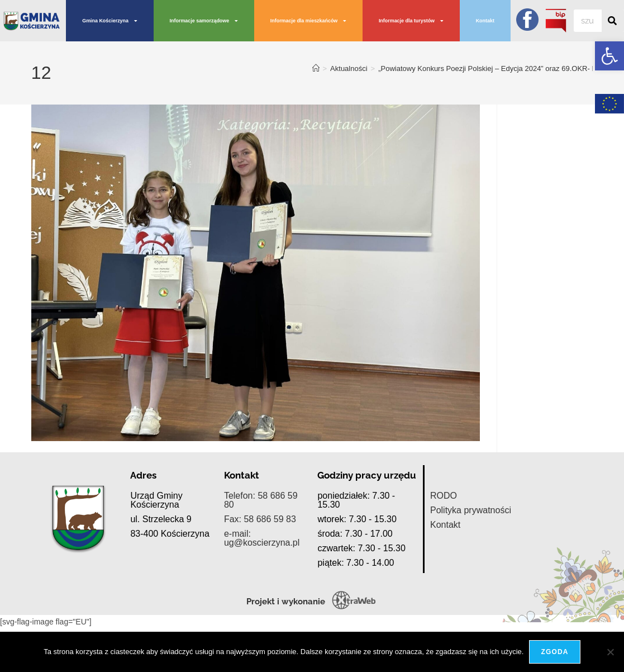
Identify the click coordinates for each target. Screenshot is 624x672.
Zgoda (554, 652)
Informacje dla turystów (411, 21)
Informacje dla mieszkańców (309, 21)
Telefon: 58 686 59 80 (261, 557)
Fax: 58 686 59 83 (260, 576)
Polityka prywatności (471, 567)
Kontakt (485, 21)
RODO (444, 553)
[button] (609, 56)
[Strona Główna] (316, 68)
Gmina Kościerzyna (110, 21)
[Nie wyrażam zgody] (610, 652)
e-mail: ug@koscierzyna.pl (262, 595)
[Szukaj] (613, 21)
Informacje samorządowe (204, 21)
